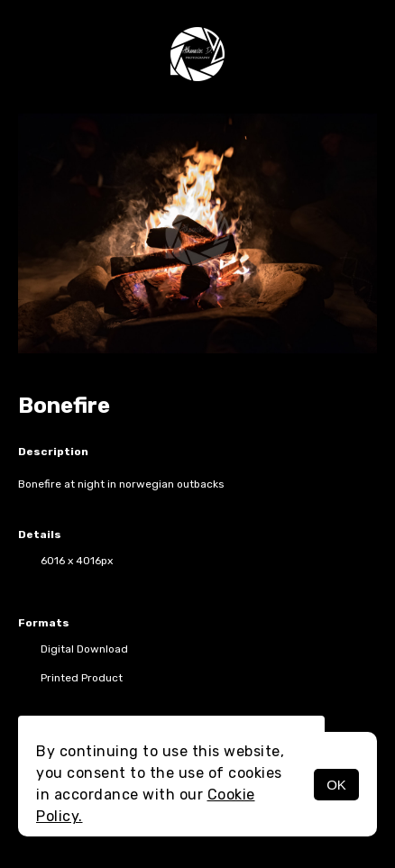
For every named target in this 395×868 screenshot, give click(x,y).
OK (336, 785)
